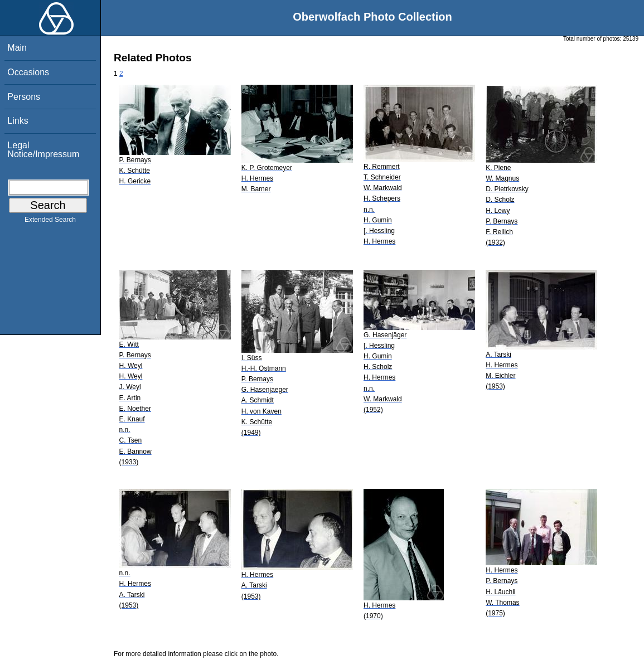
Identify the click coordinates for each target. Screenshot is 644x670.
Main (17, 48)
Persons (24, 97)
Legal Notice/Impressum (43, 150)
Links (18, 121)
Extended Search (50, 222)
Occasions (28, 72)
